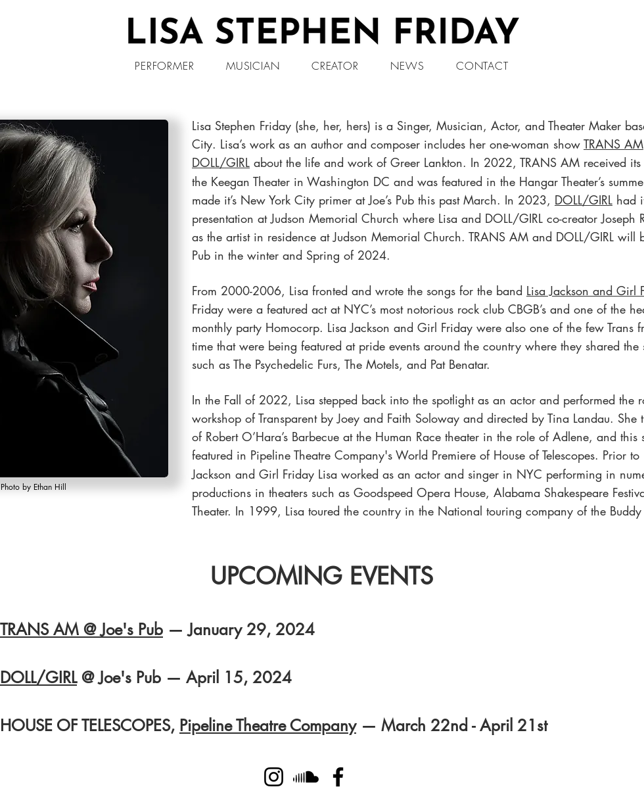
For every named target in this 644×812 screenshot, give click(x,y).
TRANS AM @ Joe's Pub (81, 630)
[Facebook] (338, 777)
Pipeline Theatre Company (268, 726)
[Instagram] (274, 777)
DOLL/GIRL (221, 162)
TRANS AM (613, 144)
